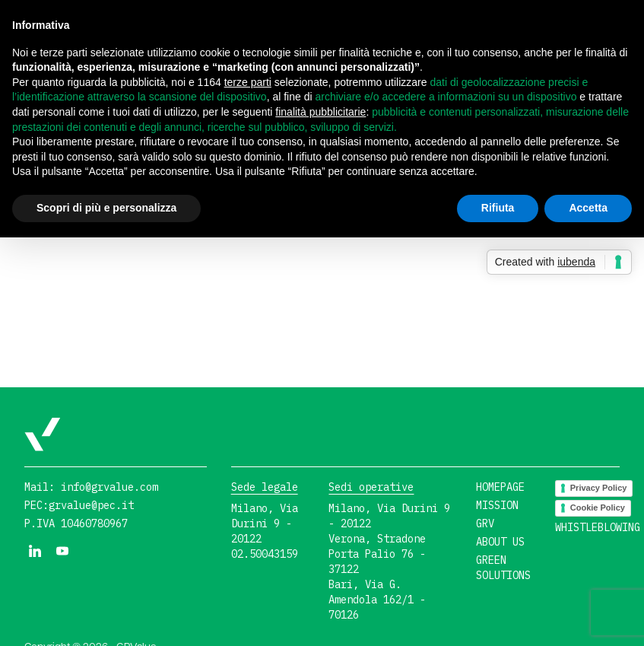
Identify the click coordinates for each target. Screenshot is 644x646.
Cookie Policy (598, 508)
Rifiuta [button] (498, 208)
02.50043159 (265, 554)
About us (500, 542)
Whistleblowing (598, 527)
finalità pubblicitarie (320, 112)
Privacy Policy (599, 488)
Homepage (500, 487)
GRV (485, 523)
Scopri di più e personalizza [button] (106, 208)
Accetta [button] (588, 208)
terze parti (248, 82)
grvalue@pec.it (91, 505)
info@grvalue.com (109, 487)
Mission (497, 505)
